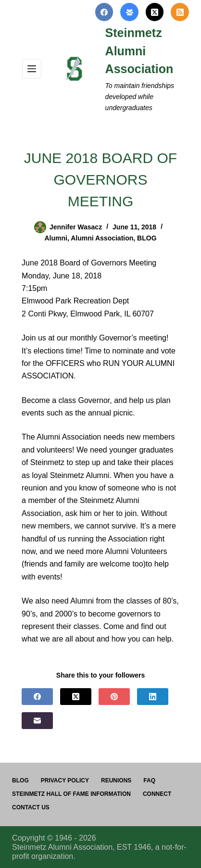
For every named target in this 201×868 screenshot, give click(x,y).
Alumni (56, 238)
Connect (157, 794)
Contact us (31, 807)
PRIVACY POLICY (65, 780)
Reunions (116, 780)
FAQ (149, 780)
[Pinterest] (114, 697)
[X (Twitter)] (155, 12)
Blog (20, 780)
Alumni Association (102, 238)
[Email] (37, 721)
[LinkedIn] (153, 697)
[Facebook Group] (129, 12)
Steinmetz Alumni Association (139, 51)
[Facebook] (104, 12)
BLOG (147, 238)
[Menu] (32, 69)
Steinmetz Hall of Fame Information (71, 794)
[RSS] (180, 12)
